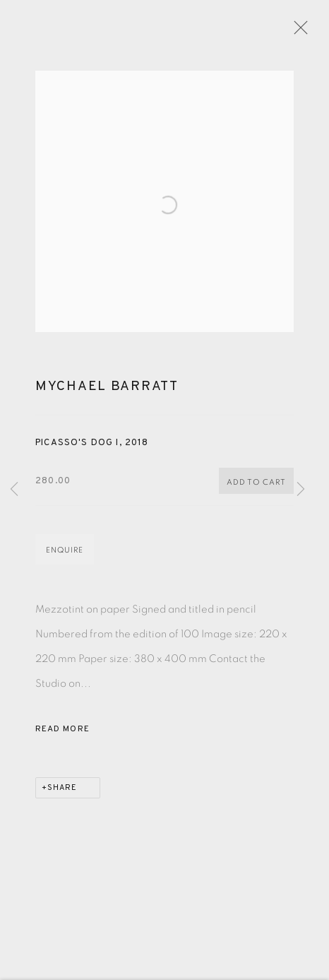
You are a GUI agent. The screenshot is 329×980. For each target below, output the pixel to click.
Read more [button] (62, 735)
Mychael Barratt (107, 392)
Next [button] (301, 490)
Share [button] (62, 793)
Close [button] (301, 32)
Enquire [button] (65, 556)
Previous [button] (14, 490)
